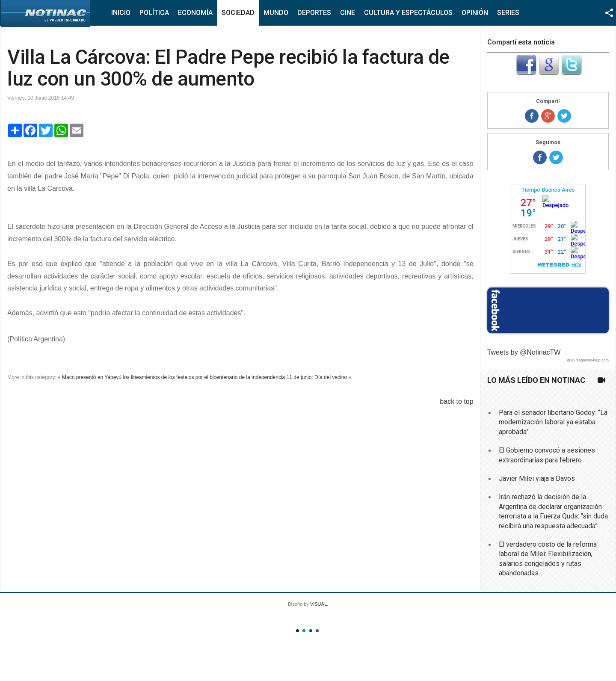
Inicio (121, 13)
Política (154, 13)
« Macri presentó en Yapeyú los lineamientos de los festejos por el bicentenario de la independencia (171, 377)
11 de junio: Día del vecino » (319, 377)
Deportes (314, 13)
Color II (304, 631)
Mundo (276, 13)
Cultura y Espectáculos (408, 13)
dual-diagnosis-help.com (588, 360)
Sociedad (238, 13)
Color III (311, 631)
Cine (348, 13)
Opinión (475, 13)
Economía (195, 13)
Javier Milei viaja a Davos (537, 478)
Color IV (317, 631)
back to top (456, 401)
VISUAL (318, 604)
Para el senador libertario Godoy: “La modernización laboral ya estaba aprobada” (553, 422)
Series (508, 13)
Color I (298, 631)
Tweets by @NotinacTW (524, 352)
